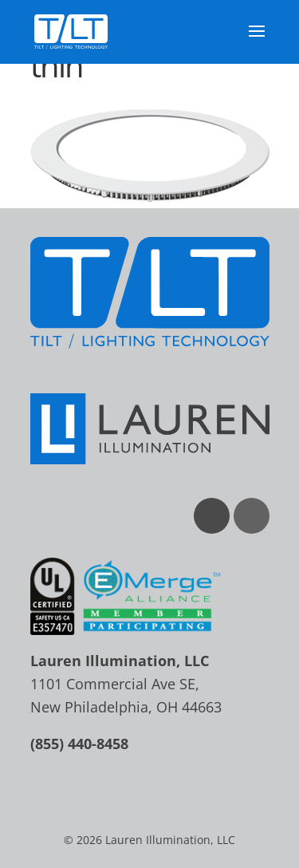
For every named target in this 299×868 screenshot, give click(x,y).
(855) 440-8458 (79, 744)
